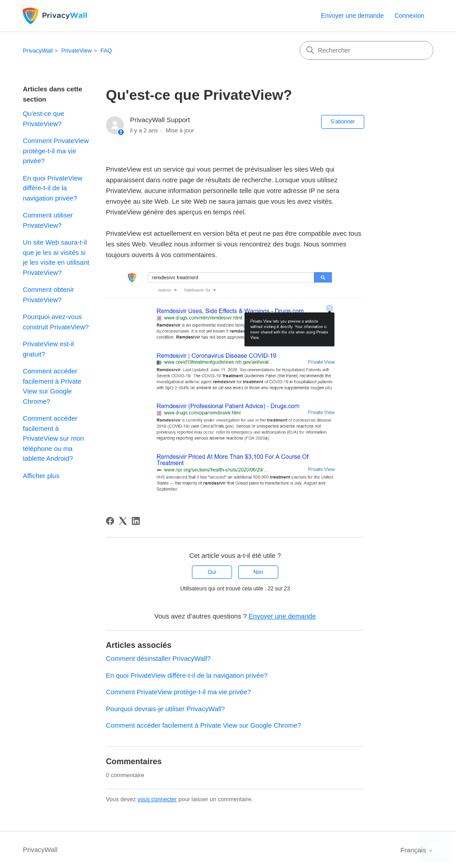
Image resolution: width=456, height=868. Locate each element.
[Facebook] (110, 521)
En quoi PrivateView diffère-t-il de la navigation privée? (53, 188)
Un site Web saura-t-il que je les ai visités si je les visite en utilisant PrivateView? (56, 257)
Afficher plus (41, 476)
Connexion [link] (409, 16)
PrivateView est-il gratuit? (48, 349)
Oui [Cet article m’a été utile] (212, 572)
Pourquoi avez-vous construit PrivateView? (56, 322)
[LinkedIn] (136, 521)
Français (417, 850)
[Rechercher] (366, 50)
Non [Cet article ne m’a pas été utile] (258, 572)
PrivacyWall (38, 51)
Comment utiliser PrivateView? (48, 220)
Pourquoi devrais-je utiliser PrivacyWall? (165, 709)
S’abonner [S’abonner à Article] (343, 122)
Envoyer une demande (352, 16)
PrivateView (77, 51)
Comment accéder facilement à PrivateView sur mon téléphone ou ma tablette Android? (53, 438)
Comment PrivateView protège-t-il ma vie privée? (56, 151)
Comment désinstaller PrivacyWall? (158, 658)
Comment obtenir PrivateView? (48, 295)
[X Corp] (123, 521)
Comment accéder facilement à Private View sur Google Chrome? (52, 386)
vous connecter (157, 799)
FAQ (106, 51)
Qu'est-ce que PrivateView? (43, 119)
